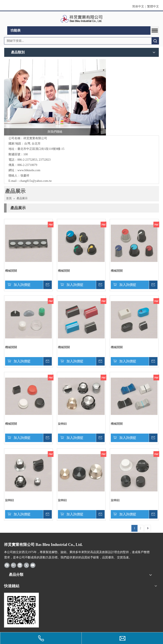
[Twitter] (26, 565)
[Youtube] (33, 565)
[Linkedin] (20, 565)
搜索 (155, 41)
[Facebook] (7, 565)
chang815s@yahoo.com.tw (36, 181)
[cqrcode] (21, 610)
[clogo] (82, 19)
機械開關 (11, 271)
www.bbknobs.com (29, 170)
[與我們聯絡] (55, 97)
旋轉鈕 (62, 424)
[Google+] (13, 565)
